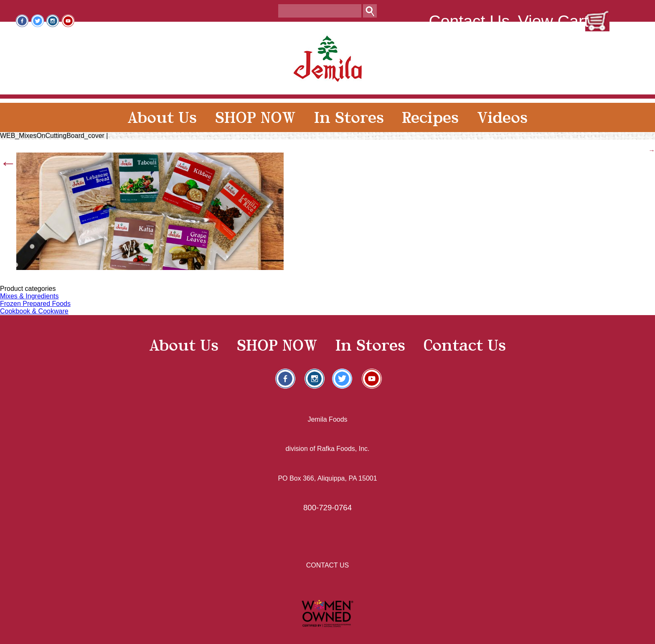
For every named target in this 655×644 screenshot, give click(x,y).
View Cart (553, 21)
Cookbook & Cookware (34, 311)
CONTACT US (328, 565)
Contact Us (469, 21)
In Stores (349, 117)
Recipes (430, 117)
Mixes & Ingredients (29, 296)
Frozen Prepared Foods (35, 304)
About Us (162, 117)
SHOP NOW (255, 117)
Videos (502, 117)
